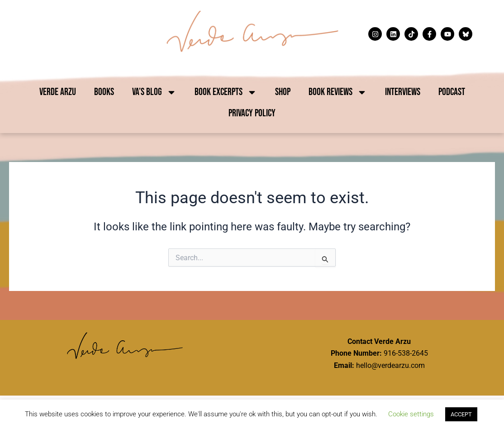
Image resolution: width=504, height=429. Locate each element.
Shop (283, 92)
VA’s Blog (154, 92)
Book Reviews (338, 92)
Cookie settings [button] (411, 414)
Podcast (452, 92)
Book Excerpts (226, 92)
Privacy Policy (252, 113)
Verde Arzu (58, 92)
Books (104, 92)
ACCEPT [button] (461, 414)
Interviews (403, 92)
